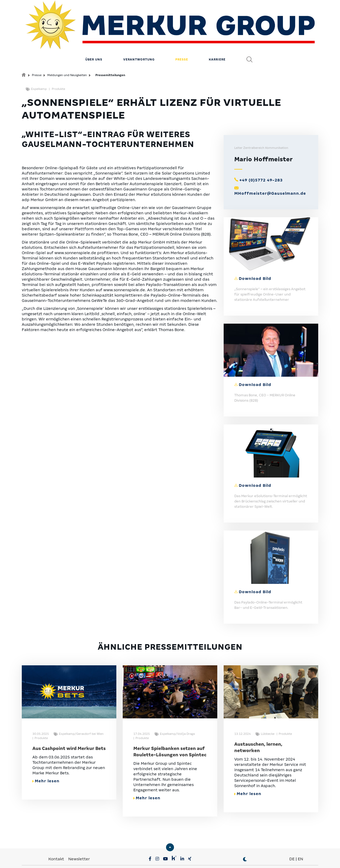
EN (300, 835)
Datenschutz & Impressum (117, 857)
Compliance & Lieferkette (170, 857)
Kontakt (57, 835)
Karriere (217, 36)
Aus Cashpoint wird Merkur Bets (69, 725)
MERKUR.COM (153, 849)
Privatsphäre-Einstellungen (62, 857)
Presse (182, 36)
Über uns (94, 36)
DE (292, 835)
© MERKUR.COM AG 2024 (281, 857)
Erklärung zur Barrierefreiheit (226, 857)
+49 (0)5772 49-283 (261, 157)
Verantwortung (139, 36)
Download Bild (255, 255)
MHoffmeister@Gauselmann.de (270, 170)
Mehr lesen (46, 757)
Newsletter (79, 835)
